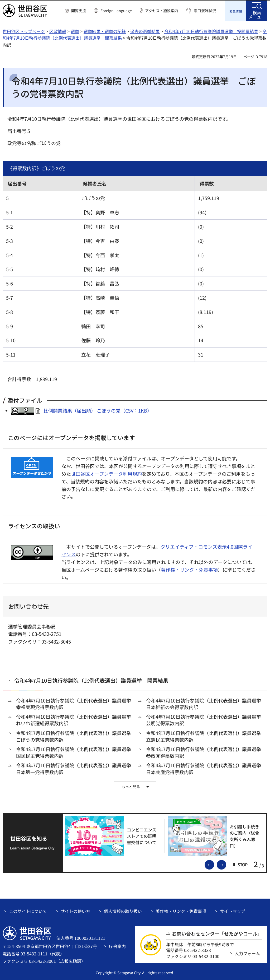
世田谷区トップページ (24, 30)
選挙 (75, 30)
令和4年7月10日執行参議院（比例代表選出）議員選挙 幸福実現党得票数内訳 (74, 703)
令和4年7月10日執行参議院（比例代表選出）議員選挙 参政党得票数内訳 (204, 752)
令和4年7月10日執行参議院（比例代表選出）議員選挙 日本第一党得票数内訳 (74, 768)
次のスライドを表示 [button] (226, 864)
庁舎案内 (117, 945)
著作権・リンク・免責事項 (189, 569)
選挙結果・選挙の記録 (105, 30)
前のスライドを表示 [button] (214, 864)
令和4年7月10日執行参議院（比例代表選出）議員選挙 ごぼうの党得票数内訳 (74, 736)
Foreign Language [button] (116, 11)
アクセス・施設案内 (161, 11)
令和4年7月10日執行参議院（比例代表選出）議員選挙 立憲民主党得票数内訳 (204, 736)
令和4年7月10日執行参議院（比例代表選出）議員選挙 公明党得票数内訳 (204, 719)
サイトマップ (233, 910)
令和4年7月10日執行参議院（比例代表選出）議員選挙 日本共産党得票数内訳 (204, 768)
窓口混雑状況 (205, 11)
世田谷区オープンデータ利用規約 (106, 473)
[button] (75, 11)
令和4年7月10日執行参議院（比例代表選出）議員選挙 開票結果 (91, 680)
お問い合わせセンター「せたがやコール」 (217, 933)
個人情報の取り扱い (123, 910)
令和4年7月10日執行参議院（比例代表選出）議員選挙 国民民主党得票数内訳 (74, 752)
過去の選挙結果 (145, 30)
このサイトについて (28, 910)
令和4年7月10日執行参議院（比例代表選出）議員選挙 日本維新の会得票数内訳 (204, 703)
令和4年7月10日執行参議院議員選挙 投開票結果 (211, 30)
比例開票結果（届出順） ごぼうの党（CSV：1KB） (98, 410)
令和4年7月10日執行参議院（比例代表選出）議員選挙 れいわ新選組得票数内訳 (74, 719)
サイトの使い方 (75, 910)
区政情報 (58, 30)
